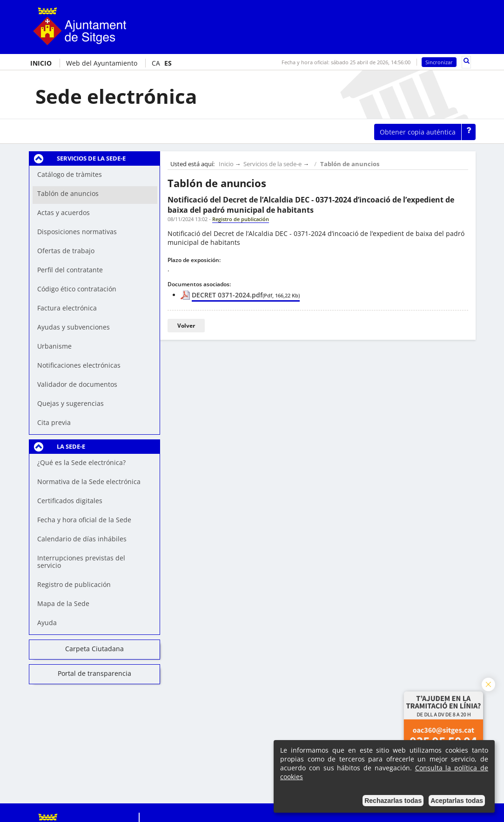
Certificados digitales (70, 501)
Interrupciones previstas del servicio (81, 562)
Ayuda (47, 623)
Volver (186, 326)
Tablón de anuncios (350, 164)
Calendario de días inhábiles (82, 539)
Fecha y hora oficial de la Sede (84, 520)
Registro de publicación (74, 584)
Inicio (226, 164)
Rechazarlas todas (393, 801)
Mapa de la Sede (63, 603)
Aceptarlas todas (457, 801)
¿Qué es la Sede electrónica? (81, 462)
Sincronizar (439, 62)
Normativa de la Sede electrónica (89, 482)
